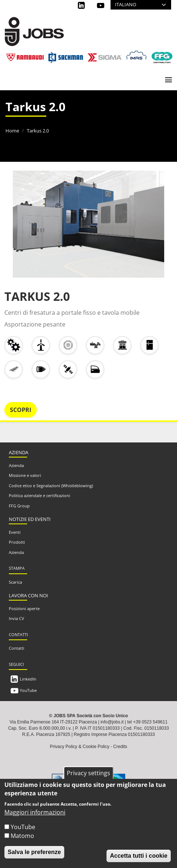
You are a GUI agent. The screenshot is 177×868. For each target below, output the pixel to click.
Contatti (17, 648)
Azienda (16, 465)
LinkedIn (28, 679)
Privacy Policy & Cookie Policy (80, 747)
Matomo (22, 838)
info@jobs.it (112, 722)
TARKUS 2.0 (37, 296)
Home (12, 131)
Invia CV (17, 618)
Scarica (15, 582)
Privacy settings (88, 775)
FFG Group (19, 506)
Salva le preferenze (34, 854)
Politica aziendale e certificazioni (39, 495)
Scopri (21, 410)
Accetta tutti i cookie (138, 858)
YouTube (28, 690)
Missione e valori (25, 475)
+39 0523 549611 (150, 722)
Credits (120, 747)
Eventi (15, 532)
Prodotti (17, 542)
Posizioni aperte (24, 608)
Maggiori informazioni (35, 814)
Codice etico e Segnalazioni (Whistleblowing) (51, 486)
